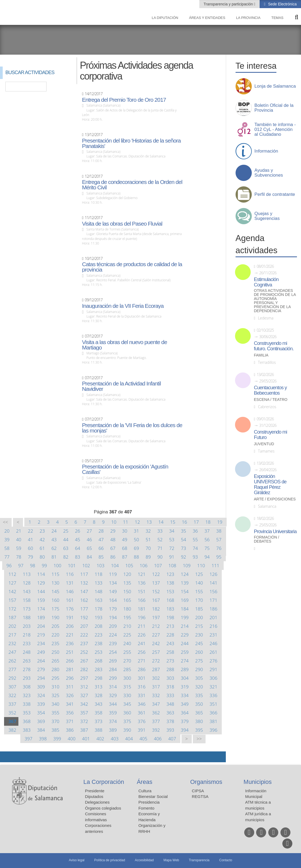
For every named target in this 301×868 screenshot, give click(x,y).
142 (12, 591)
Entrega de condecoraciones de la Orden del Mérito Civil (132, 185)
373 (99, 721)
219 (41, 635)
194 (113, 617)
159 (41, 600)
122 (156, 574)
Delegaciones (97, 802)
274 (185, 661)
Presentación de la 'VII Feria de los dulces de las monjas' (132, 428)
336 (214, 695)
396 (214, 730)
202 (12, 626)
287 (156, 669)
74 (195, 548)
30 (125, 531)
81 (54, 557)
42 (42, 539)
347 (156, 704)
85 (101, 557)
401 (86, 739)
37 (207, 531)
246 (214, 643)
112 (12, 574)
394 (185, 730)
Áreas (145, 782)
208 (99, 626)
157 (12, 600)
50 (136, 539)
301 (142, 678)
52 (160, 539)
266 (70, 661)
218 (27, 635)
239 (113, 643)
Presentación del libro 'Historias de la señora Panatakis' (131, 143)
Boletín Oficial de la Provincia (274, 108)
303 (170, 678)
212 (156, 626)
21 (19, 531)
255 (127, 652)
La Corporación (104, 782)
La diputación (165, 18)
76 (219, 548)
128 (27, 583)
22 (30, 531)
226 (142, 635)
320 (199, 687)
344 (113, 704)
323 (27, 695)
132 (84, 583)
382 (12, 730)
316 (142, 687)
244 (185, 643)
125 (199, 574)
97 (21, 565)
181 (142, 609)
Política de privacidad (110, 860)
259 (185, 652)
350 (199, 704)
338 (27, 704)
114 (41, 574)
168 (170, 600)
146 (70, 591)
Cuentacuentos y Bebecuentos (270, 390)
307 (12, 687)
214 (185, 626)
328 (99, 695)
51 (148, 539)
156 (214, 591)
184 (185, 609)
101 (72, 565)
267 (84, 661)
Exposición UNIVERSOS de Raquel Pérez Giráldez (270, 484)
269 (113, 661)
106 (144, 565)
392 (156, 730)
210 (127, 626)
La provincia (248, 18)
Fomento (146, 808)
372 (84, 721)
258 (170, 652)
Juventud (264, 444)
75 (207, 548)
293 (27, 678)
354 (41, 713)
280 (56, 669)
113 (27, 574)
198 (170, 617)
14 (161, 522)
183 (170, 609)
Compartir (7, 757)
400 (72, 739)
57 (219, 539)
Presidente (95, 791)
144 (41, 591)
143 (27, 591)
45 (77, 539)
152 (156, 591)
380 (199, 721)
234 (41, 643)
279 (41, 669)
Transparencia (199, 860)
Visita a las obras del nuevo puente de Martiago (124, 345)
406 (158, 739)
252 (84, 652)
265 (56, 661)
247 (12, 652)
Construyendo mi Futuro (270, 435)
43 (54, 539)
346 (142, 704)
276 (214, 661)
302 (156, 678)
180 (127, 609)
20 (7, 531)
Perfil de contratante (275, 194)
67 (113, 548)
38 (219, 531)
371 (70, 721)
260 (199, 652)
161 (70, 600)
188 (27, 617)
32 (148, 531)
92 (183, 557)
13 (149, 522)
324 (41, 695)
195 (127, 617)
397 (29, 739)
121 (142, 574)
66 (101, 548)
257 (156, 652)
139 (185, 583)
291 (214, 669)
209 (113, 626)
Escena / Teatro (271, 400)
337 (12, 704)
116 (70, 574)
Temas (277, 18)
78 (19, 557)
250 (56, 652)
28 (101, 531)
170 (199, 600)
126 (214, 574)
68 (125, 548)
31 (136, 531)
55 (195, 539)
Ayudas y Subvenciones (269, 173)
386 (70, 730)
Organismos (206, 782)
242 (156, 643)
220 (56, 635)
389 (113, 730)
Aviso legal (77, 860)
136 (142, 583)
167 (156, 600)
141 (214, 583)
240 (127, 643)
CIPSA (198, 791)
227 (156, 635)
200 (199, 617)
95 (219, 557)
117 (84, 574)
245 (199, 643)
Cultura (145, 791)
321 (214, 687)
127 (12, 583)
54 (183, 539)
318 (170, 687)
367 (12, 721)
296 (70, 678)
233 (27, 643)
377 (156, 721)
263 (27, 661)
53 (172, 539)
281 (70, 669)
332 (156, 695)
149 (113, 591)
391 (142, 730)
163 (99, 600)
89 (148, 557)
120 (127, 574)
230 (199, 635)
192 (84, 617)
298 (99, 678)
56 (207, 539)
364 (185, 713)
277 (12, 669)
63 (66, 548)
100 (57, 565)
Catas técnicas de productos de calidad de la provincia (132, 267)
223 (99, 635)
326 (70, 695)
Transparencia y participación (229, 4)
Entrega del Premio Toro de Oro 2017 (124, 100)
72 (172, 548)
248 (27, 652)
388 (99, 730)
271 (142, 661)
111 (215, 565)
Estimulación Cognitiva (266, 282)
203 (27, 626)
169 (185, 600)
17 (196, 522)
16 (184, 522)
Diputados (94, 796)
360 (127, 713)
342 (84, 704)
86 (113, 557)
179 (113, 609)
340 (56, 704)
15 (173, 522)
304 (185, 678)
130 (56, 583)
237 (84, 643)
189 (41, 617)
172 (12, 609)
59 (19, 548)
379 (185, 721)
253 (99, 652)
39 (7, 539)
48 (113, 539)
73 (183, 548)
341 (70, 704)
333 (170, 695)
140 (199, 583)
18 (208, 522)
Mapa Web (171, 860)
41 (30, 539)
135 (127, 583)
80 (42, 557)
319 (185, 687)
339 (41, 704)
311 (70, 687)
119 (113, 574)
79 (30, 557)
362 (156, 713)
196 (142, 617)
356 (70, 713)
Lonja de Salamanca (275, 86)
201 (214, 617)
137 (156, 583)
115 (56, 574)
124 (185, 574)
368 (27, 721)
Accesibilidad (144, 860)
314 (113, 687)
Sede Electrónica (282, 4)
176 (70, 609)
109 (187, 565)
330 (127, 695)
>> (199, 739)
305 (199, 678)
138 (170, 583)
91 (172, 557)
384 (41, 730)
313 (99, 687)
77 (7, 557)
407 (172, 739)
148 (99, 591)
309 (41, 687)
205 (56, 626)
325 (56, 695)
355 (56, 713)
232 (12, 643)
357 (84, 713)
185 (199, 609)
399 (57, 739)
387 (84, 730)
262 (12, 661)
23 (42, 531)
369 (41, 721)
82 (66, 557)
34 (172, 531)
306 (214, 678)
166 (142, 600)
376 (142, 721)
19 (220, 522)
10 (114, 522)
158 (27, 600)
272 (156, 661)
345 (127, 704)
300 (127, 678)
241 (142, 643)
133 (99, 583)
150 (127, 591)
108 (172, 565)
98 (33, 565)
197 (156, 617)
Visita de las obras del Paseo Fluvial (122, 224)
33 (160, 531)
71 (160, 548)
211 (142, 626)
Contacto (226, 860)
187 (12, 617)
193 (99, 617)
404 (129, 739)
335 (199, 695)
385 (56, 730)
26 (77, 531)
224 (113, 635)
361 (142, 713)
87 (125, 557)
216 (214, 626)
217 (12, 635)
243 (170, 643)
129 (41, 583)
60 (30, 548)
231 (214, 635)
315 (127, 687)
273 (170, 661)
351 (214, 704)
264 (41, 661)
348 (170, 704)
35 (183, 531)
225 (127, 635)
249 (41, 652)
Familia (261, 355)
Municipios (258, 782)
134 (113, 583)
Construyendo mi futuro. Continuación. (274, 346)
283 (99, 669)
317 (156, 687)
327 (84, 695)
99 (44, 565)
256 (142, 652)
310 (56, 687)
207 (84, 626)
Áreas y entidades (207, 18)
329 (113, 695)
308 (27, 687)
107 (158, 565)
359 (113, 713)
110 (201, 565)
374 (113, 721)
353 (27, 713)
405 (143, 739)
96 (9, 565)
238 (99, 643)
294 (41, 678)
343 (99, 704)
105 (129, 565)
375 (127, 721)
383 (27, 730)
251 (70, 652)
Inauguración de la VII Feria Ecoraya (123, 306)
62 (54, 548)
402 (100, 739)
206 (70, 626)
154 (185, 591)
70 (148, 548)
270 (127, 661)
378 (170, 721)
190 (56, 617)
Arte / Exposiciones (275, 499)
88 (136, 557)
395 (199, 730)
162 (84, 600)
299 (113, 678)
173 (27, 609)
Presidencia (149, 802)
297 (84, 678)
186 (214, 609)
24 (54, 531)
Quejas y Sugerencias (267, 216)
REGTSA (200, 796)
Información (266, 151)
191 (70, 617)
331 (142, 695)
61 (42, 548)
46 (89, 539)
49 (125, 539)
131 (70, 583)
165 (127, 600)
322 (12, 695)
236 (70, 643)
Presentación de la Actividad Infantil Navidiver (121, 386)
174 (41, 609)
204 (41, 626)
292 (12, 678)
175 (56, 609)
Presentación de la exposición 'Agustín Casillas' (125, 469)
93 (195, 557)
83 (77, 557)
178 (99, 609)
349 (185, 704)
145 (56, 591)
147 (84, 591)
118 (99, 574)
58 (7, 548)
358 (99, 713)
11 (126, 522)
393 (170, 730)
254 (113, 652)
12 (137, 522)
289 (185, 669)
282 (84, 669)
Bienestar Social (153, 796)
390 (127, 730)
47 (101, 539)
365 (199, 713)
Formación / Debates (267, 539)
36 (195, 531)
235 (56, 643)
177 (84, 609)
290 (199, 669)
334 (185, 695)
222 (84, 635)
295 (56, 678)
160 (56, 600)
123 (170, 574)
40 (19, 539)
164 (113, 600)
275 (199, 661)
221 (70, 635)
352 (12, 713)
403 (115, 739)
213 (170, 626)
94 (207, 557)
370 (56, 721)
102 (86, 565)
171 (214, 600)
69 (136, 548)
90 (160, 557)
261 (214, 652)
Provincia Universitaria (275, 532)
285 (127, 669)
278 (27, 669)
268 (99, 661)
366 (214, 713)
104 (115, 565)
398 (43, 739)
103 (100, 565)
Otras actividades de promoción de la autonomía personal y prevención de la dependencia (275, 301)
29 (113, 531)
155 (199, 591)
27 (89, 531)
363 (170, 713)
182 (156, 609)
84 (89, 557)
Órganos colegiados (103, 808)
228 (170, 635)
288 (170, 669)
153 (170, 591)
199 (185, 617)
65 (89, 548)
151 (142, 591)
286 (142, 669)
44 (66, 539)
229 (185, 635)
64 (77, 548)
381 (214, 721)
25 (66, 531)
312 (84, 687)
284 (113, 669)
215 (199, 626)
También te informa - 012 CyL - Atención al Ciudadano (275, 130)
